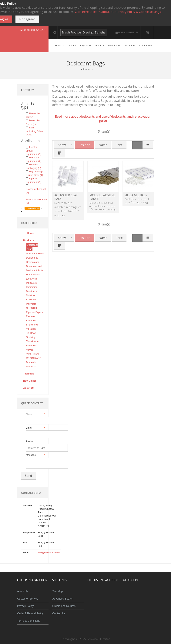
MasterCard (129, 594)
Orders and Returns (64, 606)
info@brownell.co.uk (49, 553)
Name (35, 414)
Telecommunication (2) (36, 200)
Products (88, 69)
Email (35, 428)
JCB (140, 594)
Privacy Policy (25, 606)
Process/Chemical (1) (36, 189)
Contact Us (59, 613)
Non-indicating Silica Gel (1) (34, 131)
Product (30, 441)
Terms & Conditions (29, 621)
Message (35, 455)
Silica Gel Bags (136, 195)
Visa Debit (163, 594)
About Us (23, 591)
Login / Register (127, 32)
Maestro (151, 594)
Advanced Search (63, 599)
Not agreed (27, 19)
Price (119, 145)
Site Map (57, 591)
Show (62, 145)
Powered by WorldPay (146, 604)
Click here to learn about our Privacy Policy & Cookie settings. (118, 12)
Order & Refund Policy (30, 613)
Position (84, 145)
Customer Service (28, 599)
